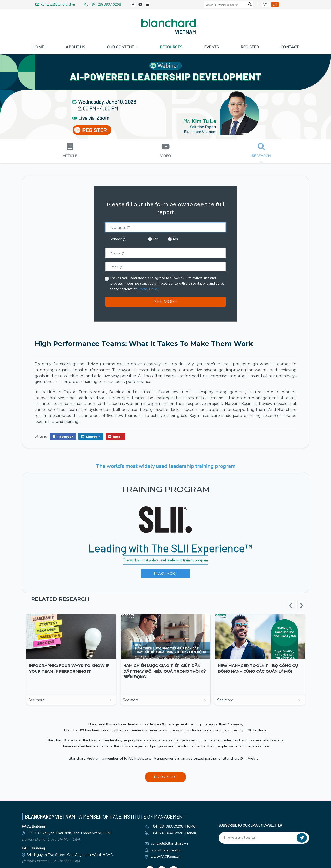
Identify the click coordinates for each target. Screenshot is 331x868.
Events (211, 47)
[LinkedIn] (148, 5)
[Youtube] (140, 5)
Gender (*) (118, 238)
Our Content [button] (121, 47)
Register (250, 47)
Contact (290, 47)
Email (115, 435)
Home (38, 47)
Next (301, 604)
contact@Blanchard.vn (169, 843)
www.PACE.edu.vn (165, 856)
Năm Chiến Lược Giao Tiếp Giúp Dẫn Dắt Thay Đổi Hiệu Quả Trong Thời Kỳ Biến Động (165, 670)
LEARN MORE (165, 572)
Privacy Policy (148, 288)
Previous (291, 604)
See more (71, 699)
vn (266, 5)
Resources (171, 47)
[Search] (250, 5)
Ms (175, 238)
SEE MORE (165, 300)
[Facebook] (133, 5)
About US (75, 47)
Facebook (63, 435)
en (275, 5)
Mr (156, 238)
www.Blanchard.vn (166, 849)
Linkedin (91, 435)
